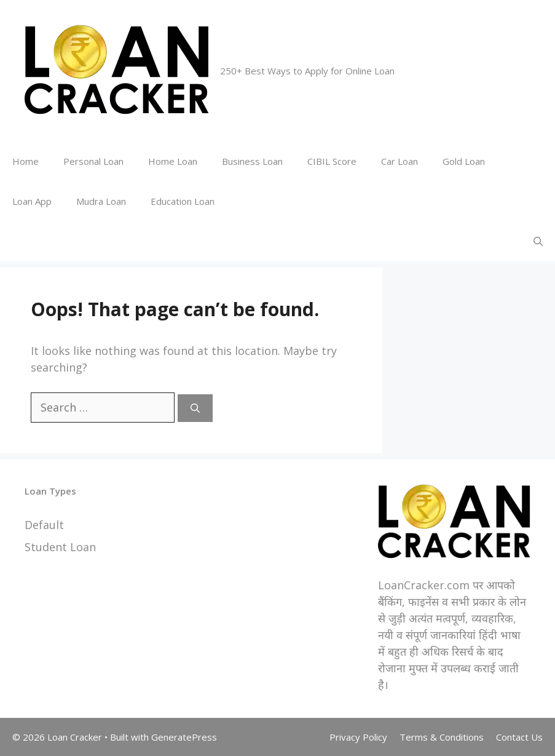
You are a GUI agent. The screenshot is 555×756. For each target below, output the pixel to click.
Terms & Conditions (442, 737)
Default (44, 525)
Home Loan (173, 161)
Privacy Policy (358, 737)
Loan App (32, 201)
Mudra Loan (101, 201)
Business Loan (252, 161)
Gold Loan (464, 161)
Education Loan (183, 201)
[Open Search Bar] (538, 241)
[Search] (195, 408)
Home (26, 161)
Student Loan (60, 547)
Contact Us (519, 737)
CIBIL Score (332, 161)
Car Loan (400, 161)
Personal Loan (93, 161)
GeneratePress (184, 737)
